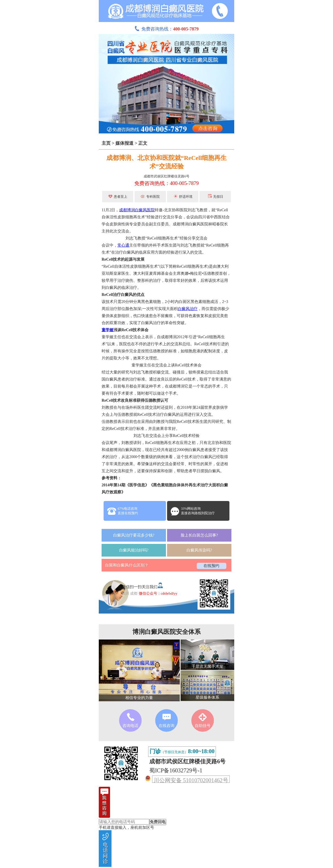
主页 (106, 143)
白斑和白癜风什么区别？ (127, 565)
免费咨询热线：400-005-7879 (166, 183)
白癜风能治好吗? (134, 550)
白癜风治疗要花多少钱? (134, 535)
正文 (143, 143)
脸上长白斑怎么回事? (199, 535)
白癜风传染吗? (199, 550)
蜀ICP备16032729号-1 (176, 770)
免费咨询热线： (166, 29)
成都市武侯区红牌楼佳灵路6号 (166, 176)
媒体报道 (124, 143)
